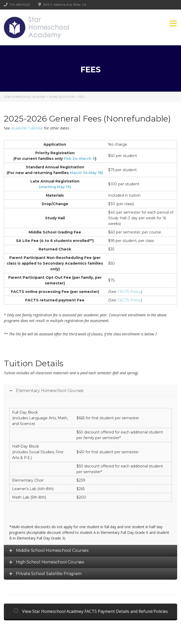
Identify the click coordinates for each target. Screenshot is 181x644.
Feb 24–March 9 (79, 159)
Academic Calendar (27, 128)
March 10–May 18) (86, 173)
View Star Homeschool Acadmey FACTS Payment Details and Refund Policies (91, 611)
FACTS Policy (129, 292)
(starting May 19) (55, 187)
